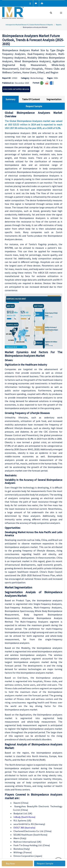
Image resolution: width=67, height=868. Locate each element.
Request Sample (45, 863)
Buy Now (10, 863)
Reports (59, 25)
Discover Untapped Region (16, 89)
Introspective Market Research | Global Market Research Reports (29, 25)
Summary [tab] (10, 99)
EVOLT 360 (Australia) (24, 828)
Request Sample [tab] (34, 106)
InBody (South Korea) (24, 817)
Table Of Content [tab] (31, 99)
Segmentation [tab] (54, 99)
